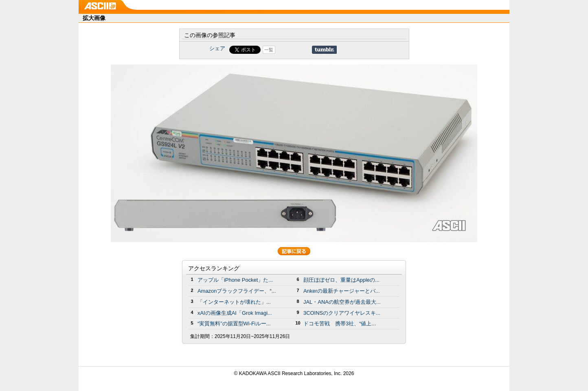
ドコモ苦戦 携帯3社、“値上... (340, 324)
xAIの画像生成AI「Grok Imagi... (235, 313)
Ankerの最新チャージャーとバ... (342, 291)
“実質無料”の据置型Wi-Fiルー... (234, 324)
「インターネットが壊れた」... (234, 302)
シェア (217, 48)
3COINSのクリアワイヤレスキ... (342, 313)
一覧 (269, 50)
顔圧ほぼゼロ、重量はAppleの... (341, 280)
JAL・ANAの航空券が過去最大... (342, 302)
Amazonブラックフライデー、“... (237, 291)
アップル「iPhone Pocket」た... (235, 280)
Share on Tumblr (324, 50)
